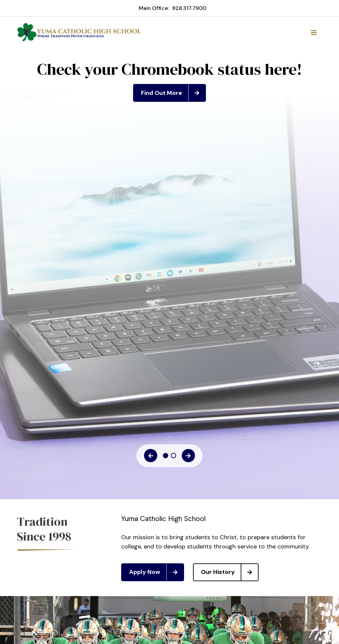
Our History (229, 572)
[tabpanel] (169, 81)
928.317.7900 (189, 8)
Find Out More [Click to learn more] (173, 93)
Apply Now (156, 572)
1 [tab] (166, 456)
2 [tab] (173, 456)
